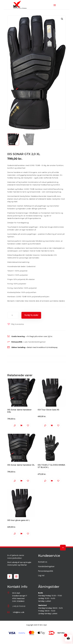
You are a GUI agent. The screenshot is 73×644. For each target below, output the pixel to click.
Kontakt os (43, 562)
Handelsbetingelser (46, 566)
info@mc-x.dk (19, 612)
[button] (62, 19)
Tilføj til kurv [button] (21, 425)
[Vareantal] (13, 315)
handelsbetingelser (37, 342)
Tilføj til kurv (31, 315)
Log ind (41, 575)
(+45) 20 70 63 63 (19, 606)
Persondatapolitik (46, 571)
